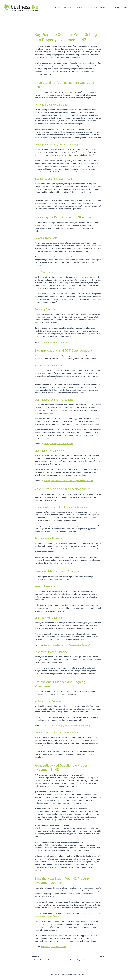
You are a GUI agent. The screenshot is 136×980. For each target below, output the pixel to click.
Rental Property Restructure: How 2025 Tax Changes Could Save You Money (71, 481)
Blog (117, 8)
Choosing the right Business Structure (57, 342)
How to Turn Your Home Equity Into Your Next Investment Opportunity (69, 726)
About (70, 8)
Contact (126, 8)
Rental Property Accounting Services (54, 947)
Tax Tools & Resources (101, 8)
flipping (94, 150)
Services (82, 8)
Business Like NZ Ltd (56, 936)
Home (60, 8)
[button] (72, 8)
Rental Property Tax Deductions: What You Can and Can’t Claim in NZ (69, 645)
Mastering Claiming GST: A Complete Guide (60, 444)
